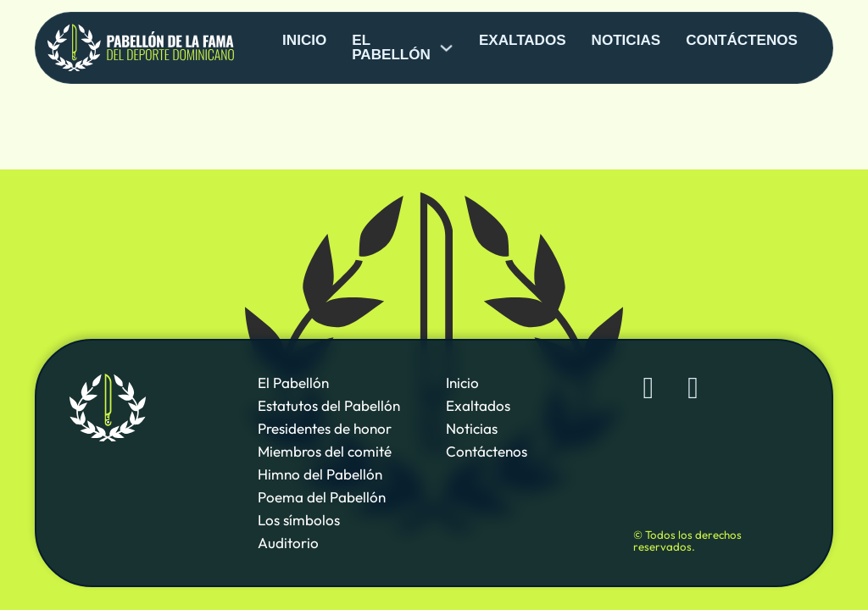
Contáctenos (742, 40)
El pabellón (391, 47)
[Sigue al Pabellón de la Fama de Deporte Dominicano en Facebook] (648, 389)
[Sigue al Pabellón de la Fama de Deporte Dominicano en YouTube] (693, 389)
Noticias (626, 40)
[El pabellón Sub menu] (446, 48)
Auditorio (288, 543)
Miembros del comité (325, 451)
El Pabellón (293, 383)
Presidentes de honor (325, 428)
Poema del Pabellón (322, 497)
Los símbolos (299, 520)
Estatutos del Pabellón (329, 405)
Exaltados (523, 40)
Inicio (304, 40)
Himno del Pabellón (320, 474)
